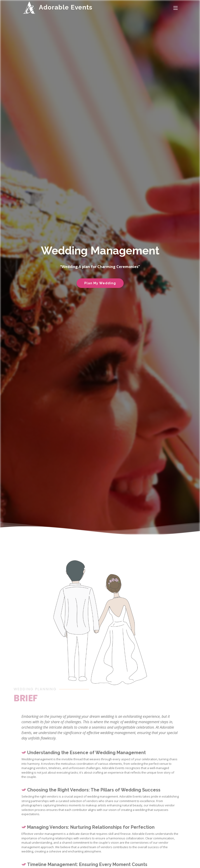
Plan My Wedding (100, 283)
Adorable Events (66, 7)
